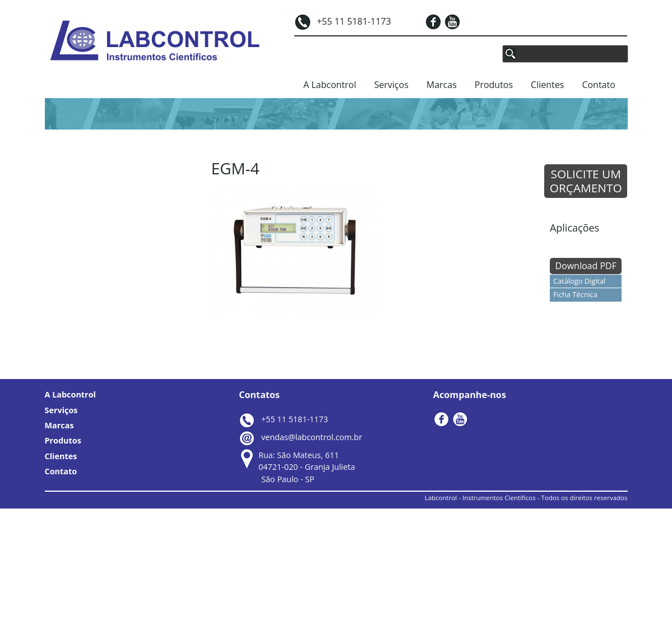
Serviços (391, 85)
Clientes (547, 85)
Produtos (494, 85)
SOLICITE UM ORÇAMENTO (586, 181)
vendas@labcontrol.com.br (312, 437)
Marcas (442, 85)
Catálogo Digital (579, 281)
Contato (598, 85)
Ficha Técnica (575, 294)
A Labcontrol (330, 85)
